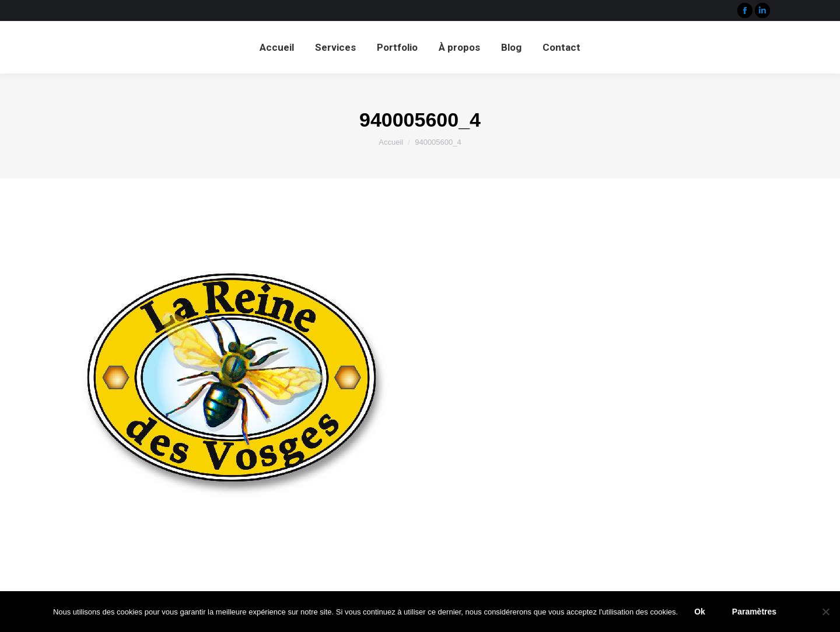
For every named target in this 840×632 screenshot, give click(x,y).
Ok (700, 612)
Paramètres (754, 612)
